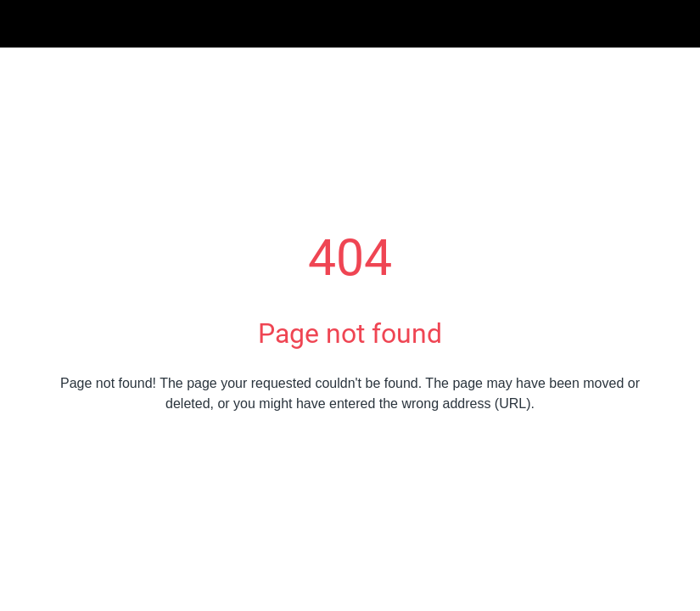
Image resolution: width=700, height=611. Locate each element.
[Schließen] (24, 24)
